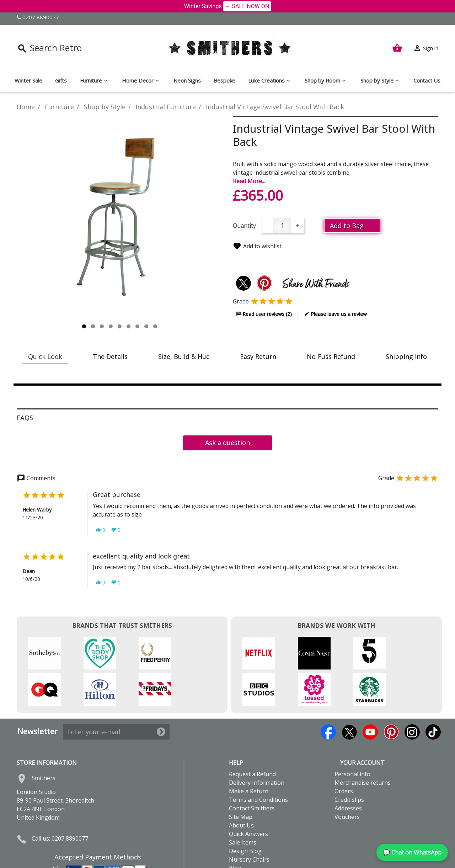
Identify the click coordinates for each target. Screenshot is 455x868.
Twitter (349, 696)
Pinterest (391, 696)
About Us (241, 789)
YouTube (370, 696)
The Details (110, 356)
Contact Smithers (252, 772)
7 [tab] (137, 326)
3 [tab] (102, 326)
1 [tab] (84, 326)
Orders (344, 755)
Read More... (249, 181)
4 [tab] (111, 326)
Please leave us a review (336, 314)
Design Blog (245, 815)
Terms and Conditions (258, 763)
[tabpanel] (119, 219)
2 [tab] (93, 326)
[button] (101, 530)
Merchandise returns (363, 746)
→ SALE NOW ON (247, 6)
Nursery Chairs (249, 823)
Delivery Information (257, 746)
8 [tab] (146, 326)
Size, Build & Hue (184, 356)
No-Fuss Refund (331, 356)
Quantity (244, 226)
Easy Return (258, 356)
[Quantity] (282, 226)
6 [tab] (129, 326)
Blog (235, 832)
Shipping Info (406, 356)
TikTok (433, 696)
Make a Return (249, 755)
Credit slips (349, 763)
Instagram (412, 696)
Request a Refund (252, 738)
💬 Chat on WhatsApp (412, 852)
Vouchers (347, 780)
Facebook (328, 696)
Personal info (352, 738)
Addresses (348, 772)
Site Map (241, 780)
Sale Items (243, 806)
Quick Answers (248, 798)
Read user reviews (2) (264, 314)
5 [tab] (120, 326)
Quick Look (45, 356)
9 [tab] (155, 326)
